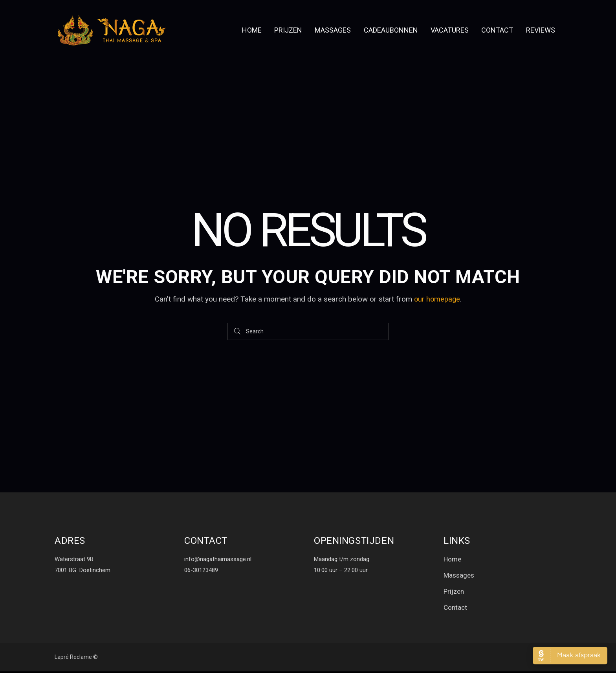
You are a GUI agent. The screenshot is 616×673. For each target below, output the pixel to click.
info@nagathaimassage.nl (218, 559)
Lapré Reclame (73, 658)
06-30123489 (201, 570)
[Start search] (238, 332)
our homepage (437, 299)
